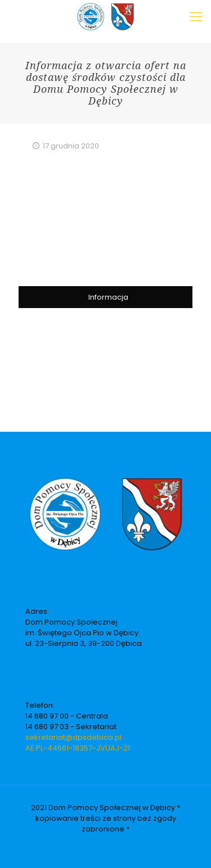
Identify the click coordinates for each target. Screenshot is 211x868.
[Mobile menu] (196, 17)
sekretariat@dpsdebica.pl (73, 737)
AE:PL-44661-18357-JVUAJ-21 (78, 748)
